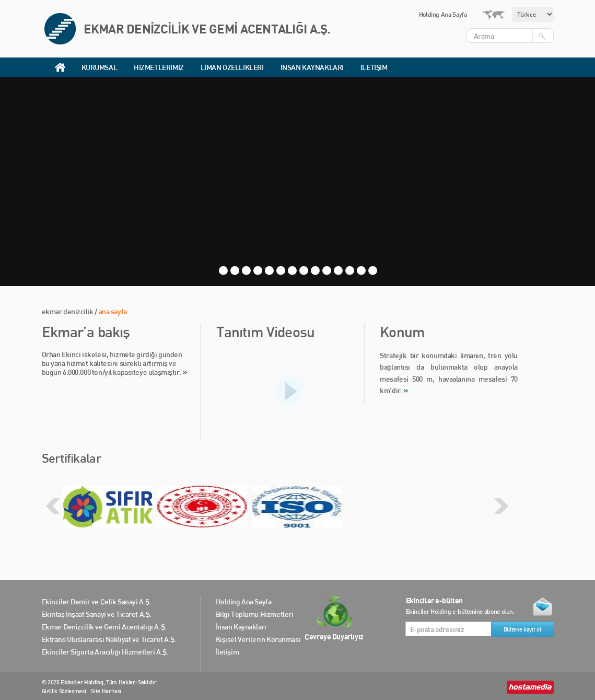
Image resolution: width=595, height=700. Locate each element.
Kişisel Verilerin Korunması (258, 639)
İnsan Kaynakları (241, 627)
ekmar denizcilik (68, 311)
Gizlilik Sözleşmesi (64, 691)
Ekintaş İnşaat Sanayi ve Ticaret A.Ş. (97, 614)
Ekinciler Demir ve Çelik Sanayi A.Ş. (97, 601)
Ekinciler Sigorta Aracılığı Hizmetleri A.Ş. (105, 652)
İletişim (227, 652)
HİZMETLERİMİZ (159, 67)
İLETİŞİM (374, 67)
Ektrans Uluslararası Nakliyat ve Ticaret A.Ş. (109, 639)
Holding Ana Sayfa (443, 14)
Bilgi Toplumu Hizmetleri (255, 614)
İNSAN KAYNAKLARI (312, 67)
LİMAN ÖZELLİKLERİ (232, 67)
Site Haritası (106, 691)
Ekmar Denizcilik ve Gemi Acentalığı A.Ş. (104, 627)
